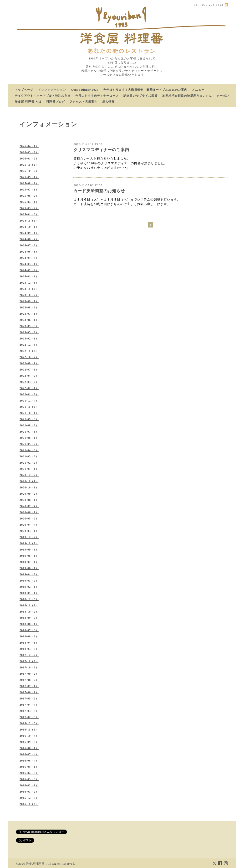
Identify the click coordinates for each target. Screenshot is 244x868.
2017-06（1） (29, 692)
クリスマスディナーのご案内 (101, 150)
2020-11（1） (29, 481)
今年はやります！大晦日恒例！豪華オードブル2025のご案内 (145, 90)
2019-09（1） (29, 550)
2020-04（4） (29, 525)
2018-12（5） (29, 599)
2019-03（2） (29, 581)
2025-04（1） (29, 202)
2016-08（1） (29, 748)
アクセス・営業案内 (84, 102)
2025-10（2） (29, 171)
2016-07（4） (29, 754)
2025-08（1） (29, 183)
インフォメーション (52, 90)
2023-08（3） (29, 307)
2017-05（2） (29, 699)
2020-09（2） (29, 494)
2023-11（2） (29, 289)
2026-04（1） (29, 146)
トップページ (24, 90)
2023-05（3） (29, 326)
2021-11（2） (29, 407)
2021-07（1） (29, 432)
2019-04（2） (29, 574)
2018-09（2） (29, 618)
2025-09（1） (29, 177)
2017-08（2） (29, 680)
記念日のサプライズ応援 (140, 96)
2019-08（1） (29, 556)
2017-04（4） (29, 705)
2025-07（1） (29, 190)
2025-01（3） (29, 214)
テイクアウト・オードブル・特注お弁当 (43, 96)
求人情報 (108, 102)
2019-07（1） (29, 562)
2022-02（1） (29, 388)
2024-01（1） (29, 276)
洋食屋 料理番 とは (28, 102)
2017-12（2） (29, 655)
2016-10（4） (29, 736)
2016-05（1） (29, 767)
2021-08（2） (29, 425)
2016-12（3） (29, 723)
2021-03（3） (29, 456)
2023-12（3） (29, 283)
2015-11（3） (29, 804)
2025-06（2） (29, 196)
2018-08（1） (29, 624)
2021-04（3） (29, 450)
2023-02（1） (29, 339)
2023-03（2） (29, 332)
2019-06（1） (29, 568)
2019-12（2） (29, 537)
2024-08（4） (29, 239)
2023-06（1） (29, 320)
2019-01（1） (29, 593)
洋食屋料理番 (35, 864)
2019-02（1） (29, 587)
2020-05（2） (29, 519)
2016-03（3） (29, 779)
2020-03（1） (29, 531)
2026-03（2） (29, 152)
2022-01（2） (29, 394)
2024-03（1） (29, 264)
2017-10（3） (29, 667)
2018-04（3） (29, 643)
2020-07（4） (29, 506)
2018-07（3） (29, 630)
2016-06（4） (29, 761)
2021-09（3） (29, 419)
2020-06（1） (29, 512)
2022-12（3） (29, 345)
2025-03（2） (29, 208)
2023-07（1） (29, 314)
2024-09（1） (29, 233)
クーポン (223, 96)
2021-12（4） (29, 401)
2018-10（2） (29, 612)
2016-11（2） (29, 730)
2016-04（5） (29, 773)
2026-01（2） (29, 159)
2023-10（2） (29, 295)
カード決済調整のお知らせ (99, 191)
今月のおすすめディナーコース (97, 96)
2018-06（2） (29, 636)
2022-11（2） (29, 351)
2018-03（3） (29, 649)
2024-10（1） (29, 227)
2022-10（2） (29, 357)
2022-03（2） (29, 382)
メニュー (198, 90)
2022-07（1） (29, 370)
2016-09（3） (29, 742)
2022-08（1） (29, 363)
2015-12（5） (29, 798)
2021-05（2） (29, 444)
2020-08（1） (29, 500)
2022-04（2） (29, 376)
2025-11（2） (29, 165)
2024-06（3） (29, 252)
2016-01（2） (29, 792)
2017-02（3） (29, 717)
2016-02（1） (29, 785)
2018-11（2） (29, 605)
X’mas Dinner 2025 (85, 90)
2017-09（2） (29, 674)
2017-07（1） (29, 686)
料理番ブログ (56, 102)
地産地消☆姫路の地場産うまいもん (187, 96)
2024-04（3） (29, 258)
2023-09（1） (29, 301)
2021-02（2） (29, 463)
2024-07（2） (29, 245)
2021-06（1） (29, 438)
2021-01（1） (29, 469)
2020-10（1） (29, 487)
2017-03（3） (29, 711)
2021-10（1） (29, 413)
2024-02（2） (29, 270)
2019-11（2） (29, 543)
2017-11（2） (29, 661)
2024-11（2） (29, 221)
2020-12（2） (29, 475)
